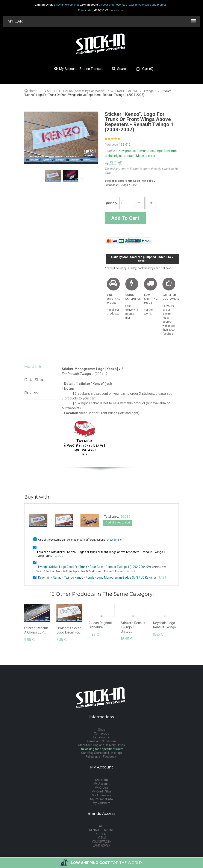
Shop (102, 730)
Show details (114, 540)
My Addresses (101, 795)
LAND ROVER (102, 845)
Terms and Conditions (101, 741)
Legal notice (101, 737)
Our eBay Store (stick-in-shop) (101, 753)
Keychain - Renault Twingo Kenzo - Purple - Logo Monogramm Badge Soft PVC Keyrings (97, 578)
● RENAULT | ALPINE (125, 91)
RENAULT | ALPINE (101, 830)
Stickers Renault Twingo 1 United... (133, 627)
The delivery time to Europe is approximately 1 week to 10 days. (141, 171)
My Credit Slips (102, 791)
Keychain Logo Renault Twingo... (165, 625)
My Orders (102, 788)
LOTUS (101, 838)
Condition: (111, 151)
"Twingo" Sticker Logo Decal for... (69, 630)
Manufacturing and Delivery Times (102, 745)
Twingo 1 (150, 91)
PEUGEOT (101, 834)
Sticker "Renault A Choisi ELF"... (36, 630)
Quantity (111, 203)
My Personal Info (101, 799)
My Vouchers (101, 803)
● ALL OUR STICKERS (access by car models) (75, 91)
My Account (102, 784)
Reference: (112, 145)
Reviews (32, 393)
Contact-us (101, 733)
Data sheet (35, 380)
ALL (101, 826)
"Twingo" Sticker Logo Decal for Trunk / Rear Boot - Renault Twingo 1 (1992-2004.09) (94, 567)
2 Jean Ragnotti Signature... (100, 625)
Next (82, 181)
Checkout (101, 780)
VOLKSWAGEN (102, 842)
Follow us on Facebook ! (102, 757)
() (147, 69)
